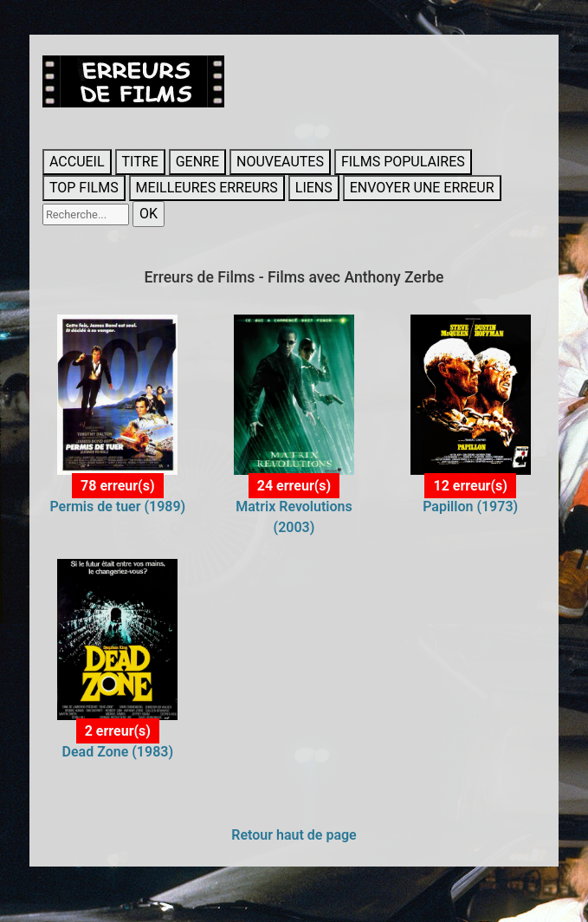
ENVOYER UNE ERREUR (422, 188)
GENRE (197, 162)
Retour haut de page (294, 835)
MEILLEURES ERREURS (207, 188)
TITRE (140, 162)
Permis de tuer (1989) (117, 506)
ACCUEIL (77, 162)
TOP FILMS (84, 188)
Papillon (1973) (470, 506)
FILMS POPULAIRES (403, 162)
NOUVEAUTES (280, 162)
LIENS (314, 188)
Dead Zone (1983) (118, 752)
